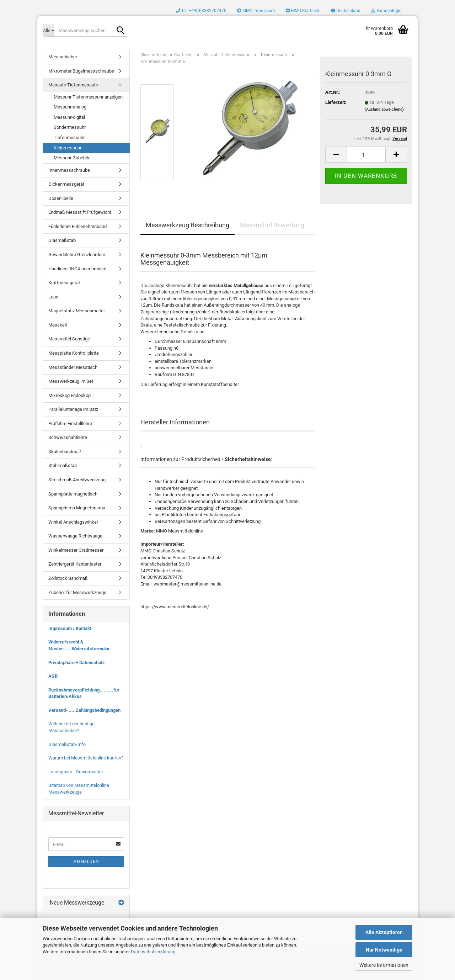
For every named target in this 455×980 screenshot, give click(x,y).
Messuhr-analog (70, 107)
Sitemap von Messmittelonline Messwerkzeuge (79, 789)
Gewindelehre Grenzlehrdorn (77, 255)
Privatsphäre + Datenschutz (77, 663)
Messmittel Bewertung (272, 225)
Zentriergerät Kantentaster (75, 564)
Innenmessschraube (69, 170)
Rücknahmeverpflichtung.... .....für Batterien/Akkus (84, 693)
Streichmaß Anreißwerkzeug (77, 480)
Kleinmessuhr (68, 148)
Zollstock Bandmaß (68, 578)
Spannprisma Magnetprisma (77, 508)
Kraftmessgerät (64, 283)
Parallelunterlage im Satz (73, 409)
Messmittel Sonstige (69, 339)
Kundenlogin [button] (386, 11)
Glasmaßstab (62, 240)
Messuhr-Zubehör (72, 158)
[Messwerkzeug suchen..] (48, 30)
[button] (346, 11)
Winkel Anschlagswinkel (73, 522)
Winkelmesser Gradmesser (76, 550)
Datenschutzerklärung (153, 952)
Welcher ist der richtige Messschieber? (71, 727)
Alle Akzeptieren (384, 932)
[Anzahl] (366, 155)
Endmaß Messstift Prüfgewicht (80, 212)
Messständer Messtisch (73, 367)
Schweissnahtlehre (68, 437)
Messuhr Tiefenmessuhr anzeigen (88, 97)
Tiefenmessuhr (69, 137)
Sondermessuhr (70, 127)
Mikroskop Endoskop (69, 395)
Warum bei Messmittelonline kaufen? (86, 758)
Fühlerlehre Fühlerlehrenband (77, 226)
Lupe (53, 297)
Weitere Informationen (384, 965)
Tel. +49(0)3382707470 (201, 11)
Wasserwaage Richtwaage (75, 536)
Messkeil (58, 325)
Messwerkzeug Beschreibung (188, 225)
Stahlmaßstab (63, 465)
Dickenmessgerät (66, 184)
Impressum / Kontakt (70, 628)
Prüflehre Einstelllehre (70, 423)
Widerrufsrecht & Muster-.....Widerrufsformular (79, 645)
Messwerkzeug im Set (71, 381)
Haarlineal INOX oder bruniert (77, 269)
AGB (53, 676)
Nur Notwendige (384, 950)
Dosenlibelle (61, 198)
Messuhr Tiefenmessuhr (73, 85)
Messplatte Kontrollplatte (74, 353)
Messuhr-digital (69, 117)
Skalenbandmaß (65, 452)
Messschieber (63, 57)
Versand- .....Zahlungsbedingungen (84, 710)
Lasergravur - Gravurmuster (76, 772)
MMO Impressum (256, 11)
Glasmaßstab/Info (67, 744)
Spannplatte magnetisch (73, 494)
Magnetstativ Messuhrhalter (77, 311)
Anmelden (86, 862)
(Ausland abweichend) (384, 109)
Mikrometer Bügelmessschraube (81, 71)
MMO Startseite (303, 11)
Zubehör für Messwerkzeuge (77, 592)
